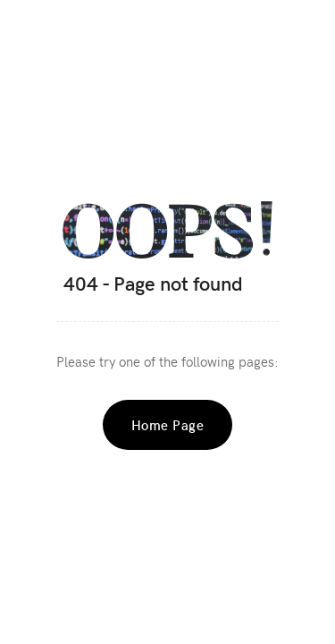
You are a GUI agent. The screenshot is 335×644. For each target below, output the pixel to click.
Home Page (168, 425)
